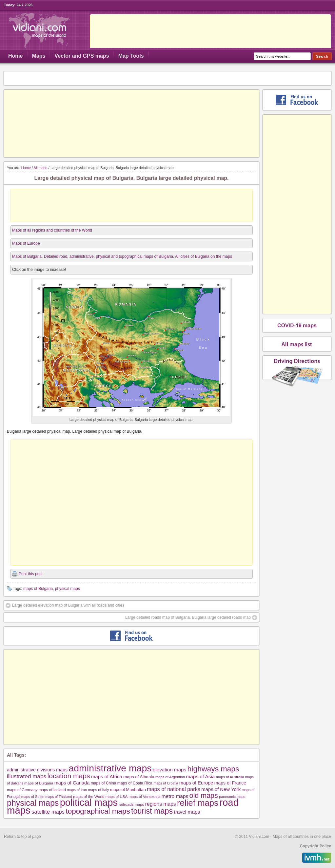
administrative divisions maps (37, 770)
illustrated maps (27, 776)
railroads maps (131, 804)
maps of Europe (196, 783)
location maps (69, 776)
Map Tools (131, 56)
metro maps (175, 796)
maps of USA (117, 797)
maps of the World (89, 796)
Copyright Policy (315, 846)
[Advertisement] (131, 123)
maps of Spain (33, 797)
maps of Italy (98, 790)
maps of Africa (107, 776)
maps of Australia (230, 777)
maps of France (230, 783)
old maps (204, 796)
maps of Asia (201, 776)
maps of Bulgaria (38, 589)
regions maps (161, 804)
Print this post (31, 574)
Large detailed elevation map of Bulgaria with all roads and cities (68, 605)
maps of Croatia (166, 783)
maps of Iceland (52, 790)
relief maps (198, 803)
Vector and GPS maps (82, 56)
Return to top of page (22, 837)
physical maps (68, 589)
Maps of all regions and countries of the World (52, 230)
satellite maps (48, 812)
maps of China (104, 783)
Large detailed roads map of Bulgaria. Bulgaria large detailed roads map (188, 617)
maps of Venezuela (144, 797)
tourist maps (152, 811)
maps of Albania (139, 777)
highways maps (213, 769)
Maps (39, 56)
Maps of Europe (26, 243)
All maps (41, 168)
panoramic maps (232, 797)
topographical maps (98, 811)
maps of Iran (77, 790)
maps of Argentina (170, 777)
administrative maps (110, 768)
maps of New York (221, 789)
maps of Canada (72, 783)
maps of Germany (22, 790)
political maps (89, 802)
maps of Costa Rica (135, 783)
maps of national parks (174, 789)
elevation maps (169, 770)
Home (15, 56)
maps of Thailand (59, 797)
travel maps (187, 812)
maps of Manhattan (128, 790)
